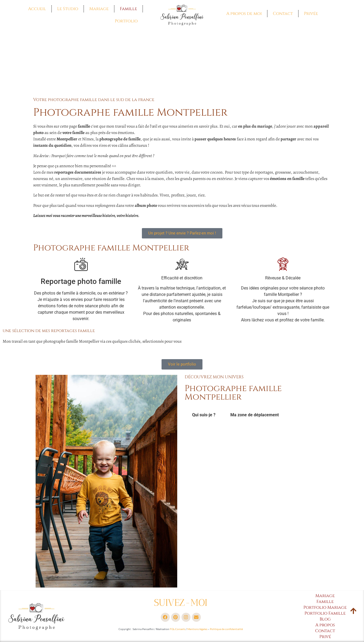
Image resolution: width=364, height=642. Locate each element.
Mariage (99, 9)
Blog (325, 619)
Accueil (37, 9)
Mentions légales (197, 629)
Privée (311, 14)
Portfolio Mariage (325, 607)
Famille (128, 9)
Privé (325, 637)
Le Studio (68, 9)
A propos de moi (244, 14)
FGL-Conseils (177, 629)
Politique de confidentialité (226, 629)
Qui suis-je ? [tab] (204, 415)
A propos (325, 625)
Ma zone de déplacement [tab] (255, 415)
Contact (283, 14)
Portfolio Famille (325, 613)
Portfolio (126, 21)
